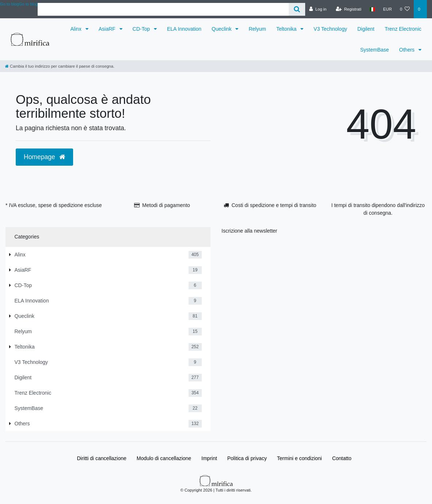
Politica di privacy (247, 458)
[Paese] (372, 9)
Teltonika (287, 29)
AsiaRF (108, 29)
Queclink (222, 29)
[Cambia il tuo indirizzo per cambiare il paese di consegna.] (60, 66)
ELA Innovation (184, 29)
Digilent (366, 29)
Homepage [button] (44, 157)
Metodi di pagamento (166, 205)
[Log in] (318, 9)
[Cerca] (297, 9)
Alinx (77, 29)
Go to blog (29, 4)
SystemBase (375, 50)
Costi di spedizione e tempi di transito (274, 205)
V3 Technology (330, 29)
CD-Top (142, 29)
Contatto (342, 458)
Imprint (209, 458)
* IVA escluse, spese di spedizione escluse (54, 205)
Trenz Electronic (403, 29)
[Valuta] (387, 9)
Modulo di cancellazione (164, 458)
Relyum (257, 29)
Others (408, 50)
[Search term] (163, 9)
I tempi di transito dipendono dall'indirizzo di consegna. (378, 209)
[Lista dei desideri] (405, 9)
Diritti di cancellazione (101, 458)
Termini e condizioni (300, 458)
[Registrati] (349, 9)
